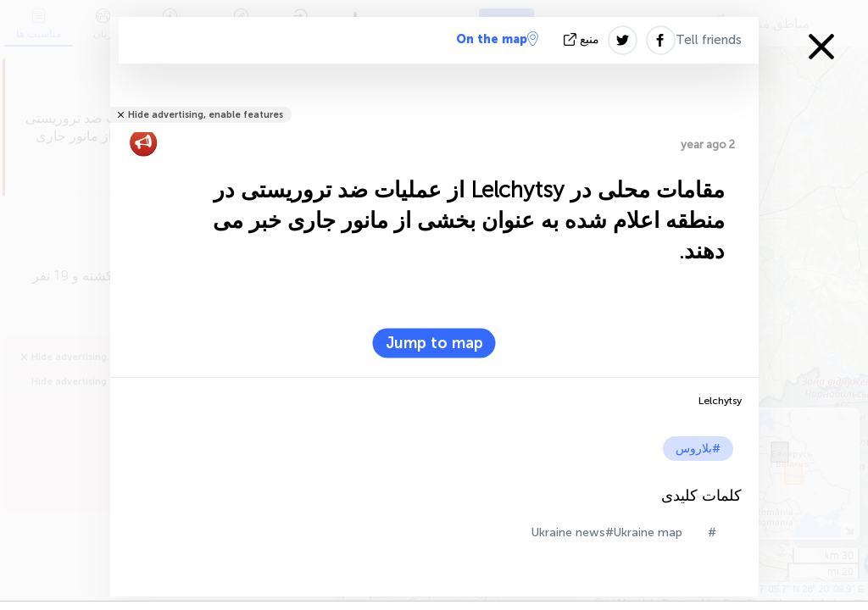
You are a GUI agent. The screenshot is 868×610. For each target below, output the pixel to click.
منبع (583, 39)
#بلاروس (698, 449)
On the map (497, 39)
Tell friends (709, 40)
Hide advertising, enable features (206, 115)
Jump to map (434, 343)
